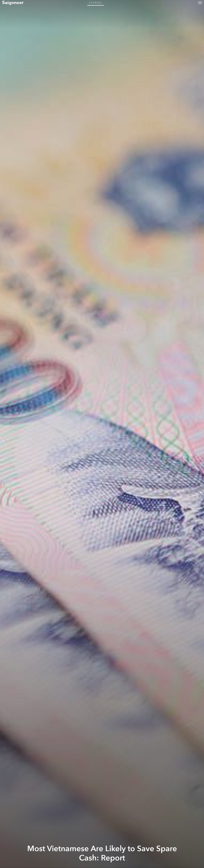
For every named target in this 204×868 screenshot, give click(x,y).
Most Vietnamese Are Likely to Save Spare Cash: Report (102, 853)
